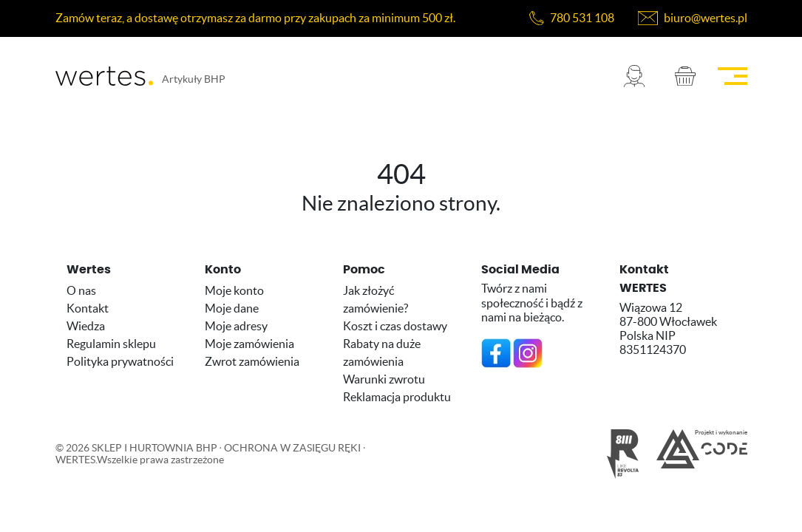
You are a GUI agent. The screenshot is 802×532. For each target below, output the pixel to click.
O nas (81, 290)
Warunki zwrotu (384, 379)
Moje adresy (236, 326)
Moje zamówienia (249, 344)
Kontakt (88, 308)
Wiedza (86, 326)
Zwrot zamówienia (252, 361)
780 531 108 (582, 18)
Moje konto (234, 290)
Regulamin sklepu (111, 344)
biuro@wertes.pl (706, 18)
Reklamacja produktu (397, 397)
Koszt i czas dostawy (395, 326)
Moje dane (232, 308)
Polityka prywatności (120, 361)
